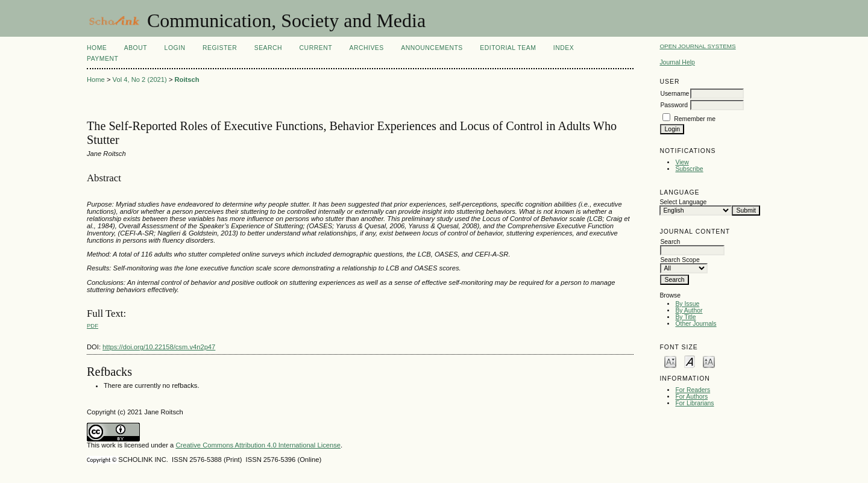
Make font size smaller (670, 361)
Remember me (695, 119)
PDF (93, 326)
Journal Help (677, 62)
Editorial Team (508, 48)
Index (564, 48)
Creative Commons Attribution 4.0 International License (258, 445)
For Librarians (694, 403)
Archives (366, 48)
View (682, 162)
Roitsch (187, 79)
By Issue (687, 304)
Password (674, 105)
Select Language (683, 202)
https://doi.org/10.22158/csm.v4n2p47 (159, 347)
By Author (689, 310)
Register (220, 48)
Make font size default (690, 361)
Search (268, 48)
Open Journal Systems (697, 46)
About (136, 48)
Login (175, 48)
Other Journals (696, 324)
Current (316, 48)
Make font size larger (709, 361)
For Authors (691, 397)
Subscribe (689, 169)
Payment (102, 59)
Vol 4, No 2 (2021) (140, 79)
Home (97, 48)
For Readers (693, 390)
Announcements (432, 48)
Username (675, 94)
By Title (685, 317)
